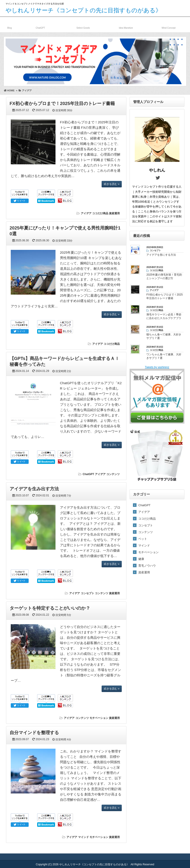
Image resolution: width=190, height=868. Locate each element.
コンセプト (88, 593)
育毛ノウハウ (147, 566)
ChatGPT (88, 474)
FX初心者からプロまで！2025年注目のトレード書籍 (62, 103)
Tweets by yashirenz (157, 367)
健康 (141, 559)
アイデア (86, 213)
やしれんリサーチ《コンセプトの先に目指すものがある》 (83, 10)
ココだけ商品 (83, 24)
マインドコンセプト (169, 24)
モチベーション (99, 718)
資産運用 (114, 213)
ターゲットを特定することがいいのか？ (50, 608)
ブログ (10, 24)
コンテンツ (113, 474)
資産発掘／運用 (126, 24)
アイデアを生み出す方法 (34, 489)
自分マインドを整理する (34, 733)
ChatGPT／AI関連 (40, 24)
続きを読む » (112, 184)
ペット (143, 539)
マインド (83, 837)
